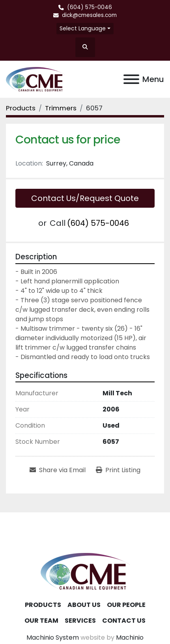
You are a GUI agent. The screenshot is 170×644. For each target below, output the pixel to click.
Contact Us (124, 621)
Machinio (130, 637)
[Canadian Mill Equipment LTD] (85, 571)
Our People (126, 605)
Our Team (41, 621)
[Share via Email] (58, 470)
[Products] (21, 108)
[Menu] (131, 79)
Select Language (83, 28)
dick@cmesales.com (89, 15)
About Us (84, 605)
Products (43, 605)
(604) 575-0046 (90, 7)
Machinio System (53, 637)
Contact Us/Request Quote (85, 198)
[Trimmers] (61, 108)
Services (80, 621)
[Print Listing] (118, 470)
